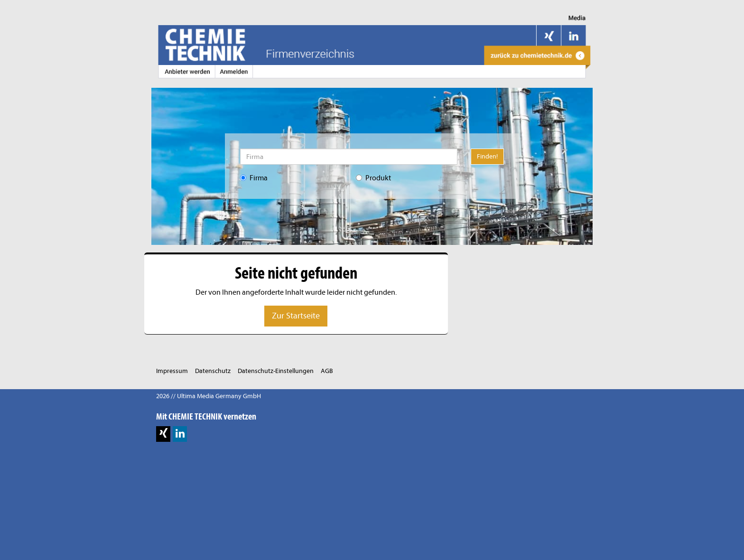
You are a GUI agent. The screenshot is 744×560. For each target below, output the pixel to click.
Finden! (487, 156)
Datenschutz (213, 371)
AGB (327, 371)
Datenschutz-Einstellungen (276, 371)
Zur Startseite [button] (296, 316)
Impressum (172, 371)
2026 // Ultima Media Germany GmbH (209, 396)
